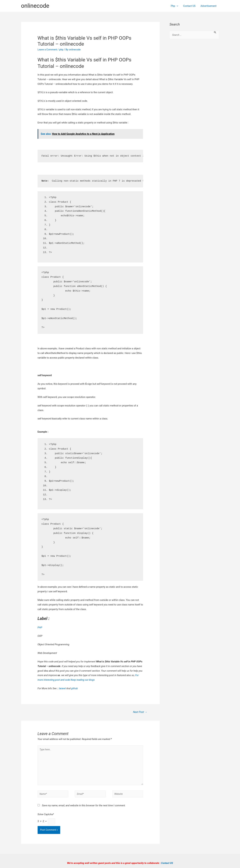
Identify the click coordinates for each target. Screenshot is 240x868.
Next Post (140, 712)
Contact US (189, 6)
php (62, 50)
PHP (40, 628)
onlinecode (35, 6)
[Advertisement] (194, 95)
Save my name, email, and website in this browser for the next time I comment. (84, 807)
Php (174, 6)
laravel (62, 688)
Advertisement (208, 6)
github (75, 688)
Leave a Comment (48, 50)
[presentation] (177, 6)
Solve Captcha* (46, 815)
